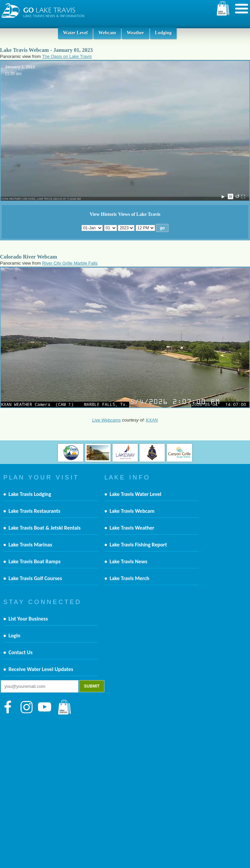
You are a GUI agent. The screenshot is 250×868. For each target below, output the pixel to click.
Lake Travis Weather (132, 528)
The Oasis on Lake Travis (67, 56)
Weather (135, 33)
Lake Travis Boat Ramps (34, 561)
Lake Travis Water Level (135, 494)
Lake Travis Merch (129, 578)
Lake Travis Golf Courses (35, 578)
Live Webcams (107, 420)
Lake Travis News (128, 561)
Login (14, 636)
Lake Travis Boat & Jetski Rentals (44, 528)
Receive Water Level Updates (41, 669)
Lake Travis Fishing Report (138, 545)
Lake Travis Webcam (132, 511)
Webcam (107, 33)
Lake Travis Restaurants (34, 511)
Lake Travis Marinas (30, 545)
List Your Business (28, 619)
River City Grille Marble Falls (70, 263)
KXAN (152, 420)
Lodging (163, 33)
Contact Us (20, 652)
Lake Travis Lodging (30, 494)
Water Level (75, 33)
